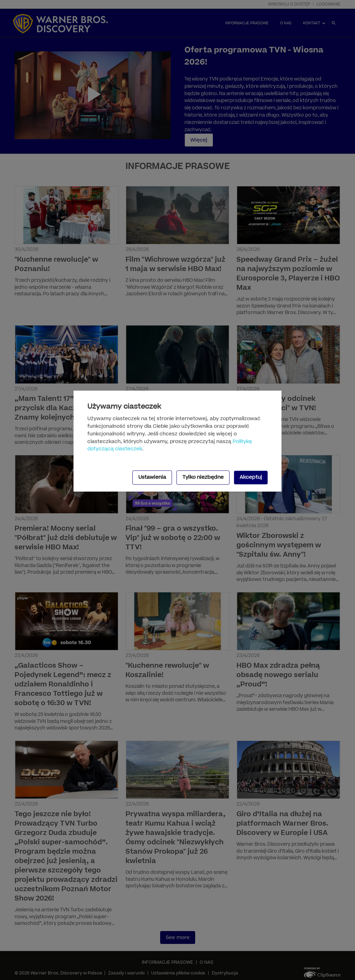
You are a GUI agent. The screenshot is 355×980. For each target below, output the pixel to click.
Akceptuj (251, 477)
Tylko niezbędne (203, 477)
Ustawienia (152, 477)
